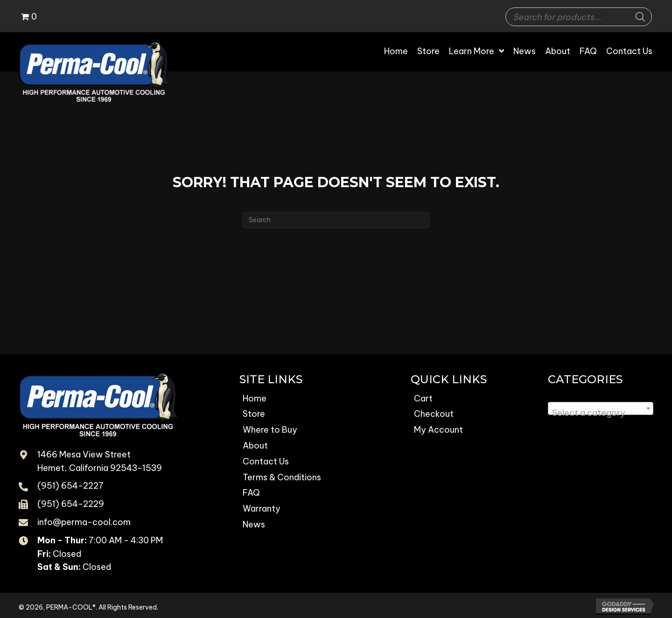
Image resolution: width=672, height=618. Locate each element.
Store (254, 414)
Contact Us (266, 461)
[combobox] (601, 408)
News (254, 524)
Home (255, 398)
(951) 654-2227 (70, 486)
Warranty (262, 509)
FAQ (251, 493)
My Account (438, 430)
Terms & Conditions (282, 477)
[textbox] (601, 413)
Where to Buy (270, 430)
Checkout (434, 414)
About (255, 446)
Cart (423, 398)
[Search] (640, 17)
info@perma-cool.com (84, 522)
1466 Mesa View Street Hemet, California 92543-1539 (100, 461)
